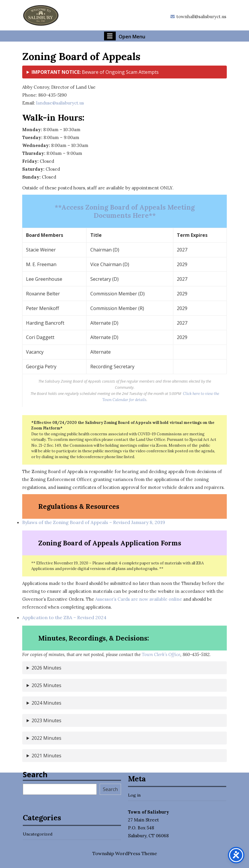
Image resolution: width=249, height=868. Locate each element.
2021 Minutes (46, 756)
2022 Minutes (46, 738)
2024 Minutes (46, 703)
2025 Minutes (46, 685)
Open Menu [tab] (125, 36)
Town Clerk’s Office (161, 654)
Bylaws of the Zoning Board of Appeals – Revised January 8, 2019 (94, 522)
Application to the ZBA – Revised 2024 (64, 617)
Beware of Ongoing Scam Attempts (95, 72)
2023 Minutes (46, 720)
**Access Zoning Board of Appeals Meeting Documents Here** (125, 211)
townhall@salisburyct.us (198, 17)
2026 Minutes (46, 668)
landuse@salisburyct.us (60, 103)
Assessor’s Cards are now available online (139, 599)
